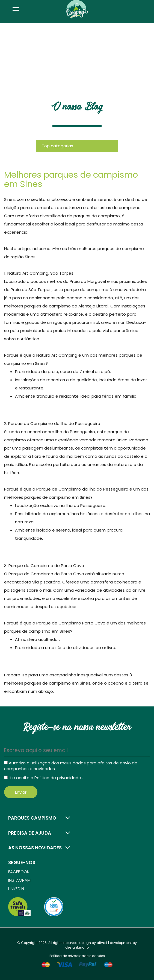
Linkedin (16, 889)
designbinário (77, 947)
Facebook (19, 872)
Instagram (19, 880)
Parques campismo (32, 818)
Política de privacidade (58, 778)
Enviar (21, 792)
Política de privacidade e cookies (77, 956)
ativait (102, 943)
